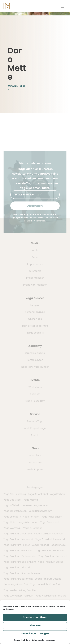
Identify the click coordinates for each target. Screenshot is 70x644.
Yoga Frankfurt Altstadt (17, 567)
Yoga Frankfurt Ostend (48, 579)
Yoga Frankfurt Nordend (52, 556)
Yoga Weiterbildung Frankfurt (21, 590)
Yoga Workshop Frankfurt (18, 596)
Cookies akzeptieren (35, 617)
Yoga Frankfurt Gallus (51, 562)
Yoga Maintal (31, 500)
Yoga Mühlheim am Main (18, 505)
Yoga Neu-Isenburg (15, 494)
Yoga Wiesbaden (28, 522)
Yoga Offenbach (33, 528)
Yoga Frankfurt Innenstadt (50, 539)
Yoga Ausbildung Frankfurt (51, 596)
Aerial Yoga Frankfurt (16, 584)
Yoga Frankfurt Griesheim (18, 551)
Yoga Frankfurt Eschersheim (20, 556)
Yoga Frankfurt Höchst (17, 545)
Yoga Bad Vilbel (12, 500)
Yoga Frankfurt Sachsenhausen (22, 573)
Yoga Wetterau (12, 528)
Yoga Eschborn (12, 517)
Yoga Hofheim (31, 517)
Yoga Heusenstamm (40, 511)
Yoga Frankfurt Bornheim (18, 579)
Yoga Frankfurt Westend (18, 534)
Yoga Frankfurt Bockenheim (20, 562)
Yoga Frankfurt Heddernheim (49, 545)
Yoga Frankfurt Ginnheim (50, 551)
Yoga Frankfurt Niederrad (18, 539)
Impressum (51, 640)
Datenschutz (38, 640)
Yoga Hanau (41, 505)
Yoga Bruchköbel (38, 494)
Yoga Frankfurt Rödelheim (49, 534)
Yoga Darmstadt (50, 522)
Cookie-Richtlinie (22, 640)
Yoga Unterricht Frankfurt (45, 584)
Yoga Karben (57, 494)
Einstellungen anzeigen (35, 633)
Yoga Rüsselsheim (52, 517)
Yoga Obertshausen (15, 511)
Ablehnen (35, 625)
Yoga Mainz (10, 522)
